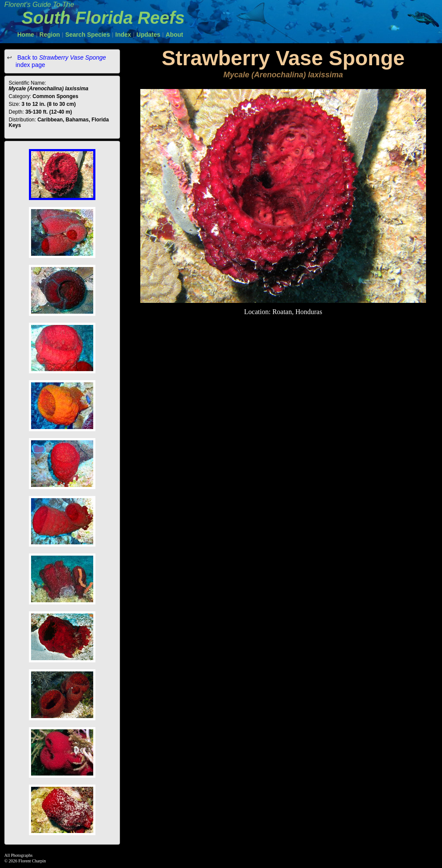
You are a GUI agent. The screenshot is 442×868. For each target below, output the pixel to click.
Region (49, 35)
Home (26, 35)
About (174, 35)
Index (123, 35)
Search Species (88, 35)
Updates (148, 35)
